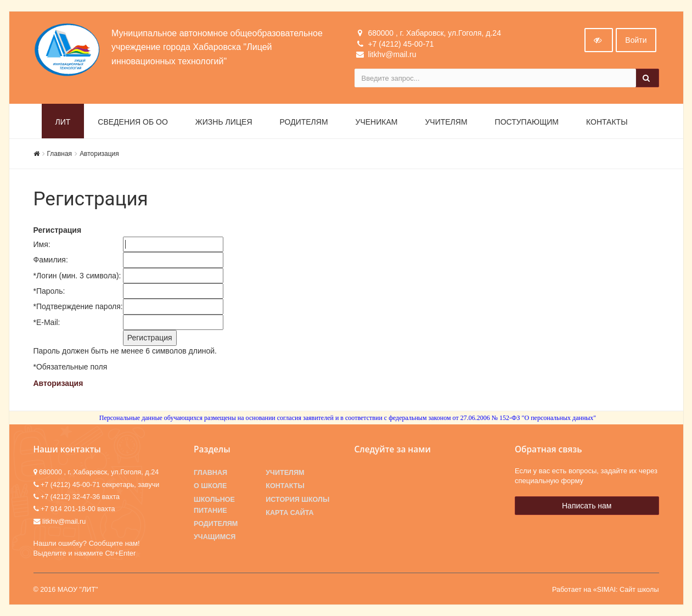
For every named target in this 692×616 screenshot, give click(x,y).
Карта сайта (289, 513)
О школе (210, 486)
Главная (60, 154)
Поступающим (527, 122)
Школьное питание (214, 505)
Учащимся (215, 537)
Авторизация (99, 154)
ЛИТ (63, 122)
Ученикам (377, 122)
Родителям (304, 122)
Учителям (446, 122)
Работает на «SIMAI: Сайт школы (606, 590)
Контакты (607, 122)
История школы (297, 500)
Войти (636, 40)
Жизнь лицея (224, 122)
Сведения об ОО (133, 122)
